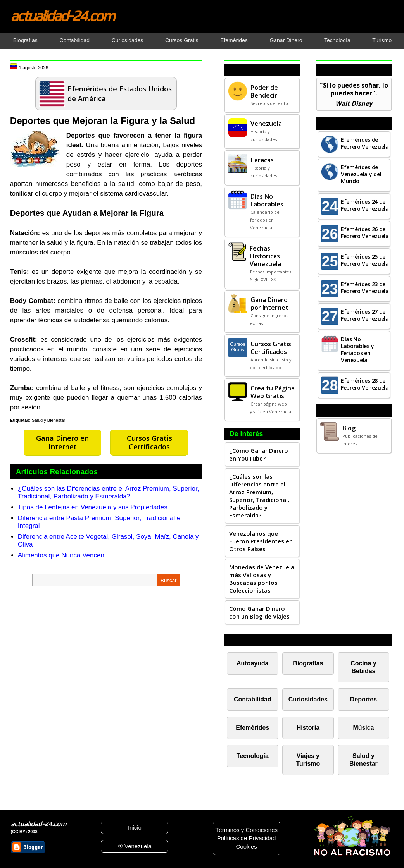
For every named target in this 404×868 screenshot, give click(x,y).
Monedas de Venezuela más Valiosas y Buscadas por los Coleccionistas (262, 579)
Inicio (135, 828)
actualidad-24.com (62, 15)
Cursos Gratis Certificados (149, 442)
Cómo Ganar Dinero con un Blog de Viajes (259, 612)
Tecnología (253, 756)
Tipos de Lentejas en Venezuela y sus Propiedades (93, 507)
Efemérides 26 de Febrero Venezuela (365, 233)
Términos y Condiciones (246, 830)
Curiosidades (308, 699)
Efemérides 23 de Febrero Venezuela (365, 288)
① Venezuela (135, 846)
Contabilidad (253, 699)
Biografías (308, 663)
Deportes (363, 699)
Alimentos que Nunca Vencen (61, 555)
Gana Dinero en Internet (62, 442)
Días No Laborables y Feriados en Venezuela (357, 350)
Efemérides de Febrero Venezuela (365, 143)
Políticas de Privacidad (247, 838)
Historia (308, 728)
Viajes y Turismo (308, 760)
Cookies (246, 847)
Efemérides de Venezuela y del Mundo (361, 174)
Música (363, 728)
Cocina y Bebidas (363, 667)
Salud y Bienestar (48, 420)
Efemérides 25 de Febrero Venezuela (365, 260)
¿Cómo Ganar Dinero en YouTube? (259, 454)
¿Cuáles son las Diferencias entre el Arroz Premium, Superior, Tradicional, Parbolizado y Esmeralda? (109, 492)
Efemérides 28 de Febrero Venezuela (365, 384)
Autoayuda (252, 663)
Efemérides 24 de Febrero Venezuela (365, 205)
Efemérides (252, 728)
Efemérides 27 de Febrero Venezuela (365, 315)
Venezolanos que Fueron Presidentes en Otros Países (261, 541)
